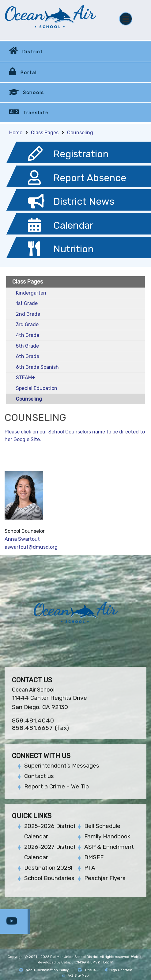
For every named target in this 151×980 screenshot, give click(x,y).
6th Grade (28, 356)
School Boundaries (49, 878)
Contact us (39, 776)
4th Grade (28, 335)
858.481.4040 (33, 721)
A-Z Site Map (75, 976)
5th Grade (27, 346)
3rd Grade (27, 324)
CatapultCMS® (74, 962)
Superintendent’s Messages (62, 766)
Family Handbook (107, 836)
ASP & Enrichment (109, 847)
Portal (28, 73)
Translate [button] (36, 113)
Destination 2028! (48, 868)
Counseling (80, 133)
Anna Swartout (22, 539)
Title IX (87, 970)
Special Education (37, 388)
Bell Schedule (102, 826)
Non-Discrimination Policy (44, 970)
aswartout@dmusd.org (31, 547)
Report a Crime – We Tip (57, 786)
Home (16, 133)
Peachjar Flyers (105, 878)
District (32, 52)
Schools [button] (34, 93)
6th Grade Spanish (37, 367)
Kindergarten (31, 293)
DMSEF (94, 857)
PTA (90, 868)
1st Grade (27, 303)
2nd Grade (28, 314)
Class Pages (45, 133)
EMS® (95, 962)
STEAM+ (26, 378)
